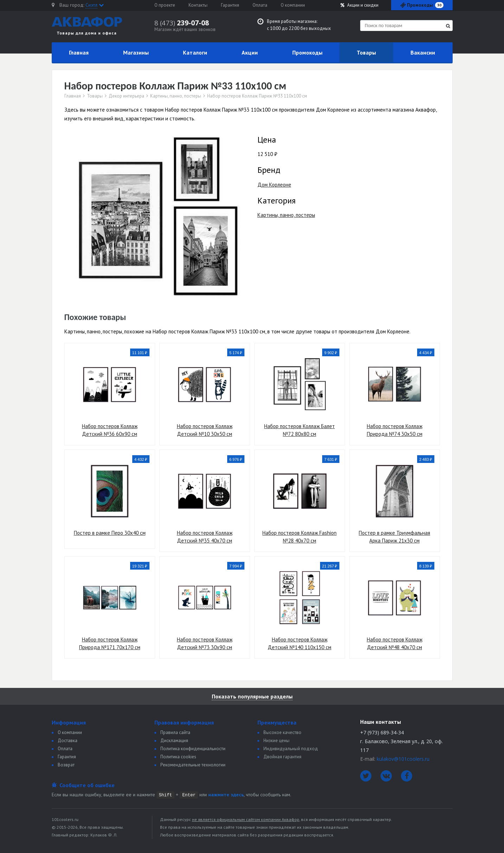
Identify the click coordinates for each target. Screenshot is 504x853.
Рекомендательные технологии (193, 765)
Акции (359, 5)
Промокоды (307, 52)
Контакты (198, 5)
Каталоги (195, 52)
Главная (79, 52)
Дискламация (174, 741)
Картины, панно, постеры (176, 96)
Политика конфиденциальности (193, 749)
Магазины (136, 52)
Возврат (66, 765)
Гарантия (230, 5)
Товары (366, 52)
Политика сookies (178, 757)
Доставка (68, 741)
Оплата (260, 5)
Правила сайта (175, 732)
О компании (293, 5)
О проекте (165, 5)
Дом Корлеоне (274, 185)
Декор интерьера (126, 96)
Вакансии (423, 52)
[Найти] (448, 26)
